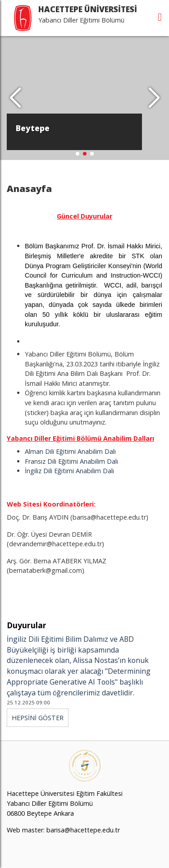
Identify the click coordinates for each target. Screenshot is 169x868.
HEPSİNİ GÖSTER (38, 718)
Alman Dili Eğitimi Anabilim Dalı (70, 451)
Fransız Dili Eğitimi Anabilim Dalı (71, 461)
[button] (154, 98)
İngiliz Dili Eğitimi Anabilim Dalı (69, 471)
